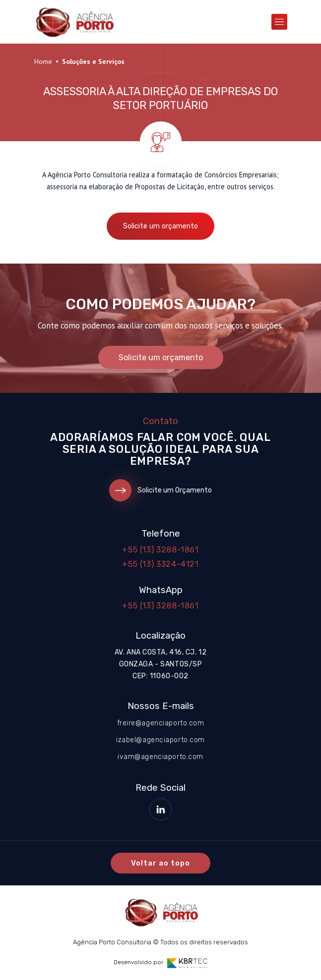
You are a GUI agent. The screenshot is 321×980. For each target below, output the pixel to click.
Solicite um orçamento (160, 226)
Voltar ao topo (161, 863)
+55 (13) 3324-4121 (160, 564)
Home (43, 61)
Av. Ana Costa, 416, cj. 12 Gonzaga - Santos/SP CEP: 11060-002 (161, 664)
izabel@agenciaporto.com (160, 740)
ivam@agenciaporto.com (160, 757)
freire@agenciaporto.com (161, 723)
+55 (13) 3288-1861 (160, 550)
